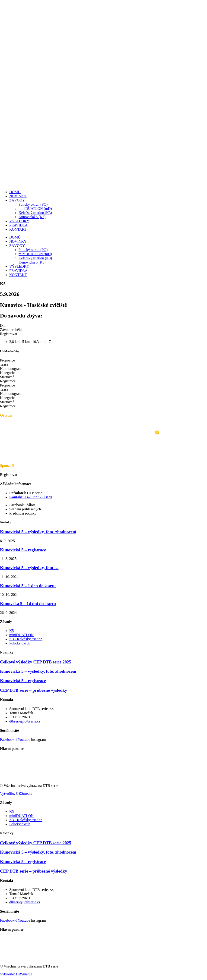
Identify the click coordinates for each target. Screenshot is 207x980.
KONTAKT (18, 229)
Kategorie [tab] (7, 373)
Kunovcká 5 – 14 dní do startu (28, 604)
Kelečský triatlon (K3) (35, 213)
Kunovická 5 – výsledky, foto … (29, 568)
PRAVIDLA (18, 225)
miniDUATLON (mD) (35, 209)
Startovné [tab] (7, 377)
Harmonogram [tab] (11, 369)
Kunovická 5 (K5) (32, 217)
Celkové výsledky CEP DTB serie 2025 (36, 662)
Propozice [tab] (7, 360)
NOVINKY (18, 196)
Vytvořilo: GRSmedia (16, 793)
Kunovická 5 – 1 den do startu (28, 586)
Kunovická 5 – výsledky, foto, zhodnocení (38, 532)
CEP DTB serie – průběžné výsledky (33, 690)
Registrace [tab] (8, 381)
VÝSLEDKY (19, 221)
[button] (9, 334)
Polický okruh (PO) (33, 204)
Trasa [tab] (4, 364)
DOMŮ (15, 192)
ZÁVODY (17, 200)
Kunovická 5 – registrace (23, 550)
